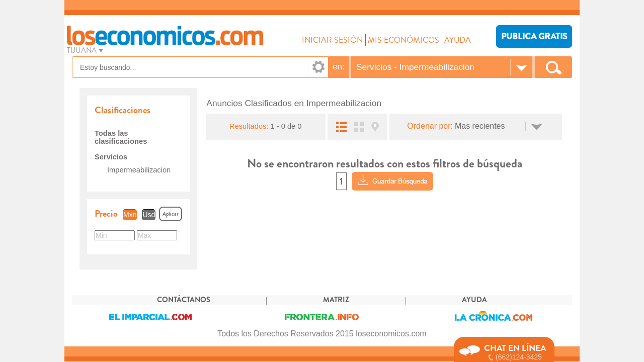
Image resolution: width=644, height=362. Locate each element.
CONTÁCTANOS (184, 300)
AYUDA (458, 40)
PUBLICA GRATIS (534, 36)
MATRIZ (336, 300)
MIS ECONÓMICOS (404, 40)
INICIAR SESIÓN (332, 40)
